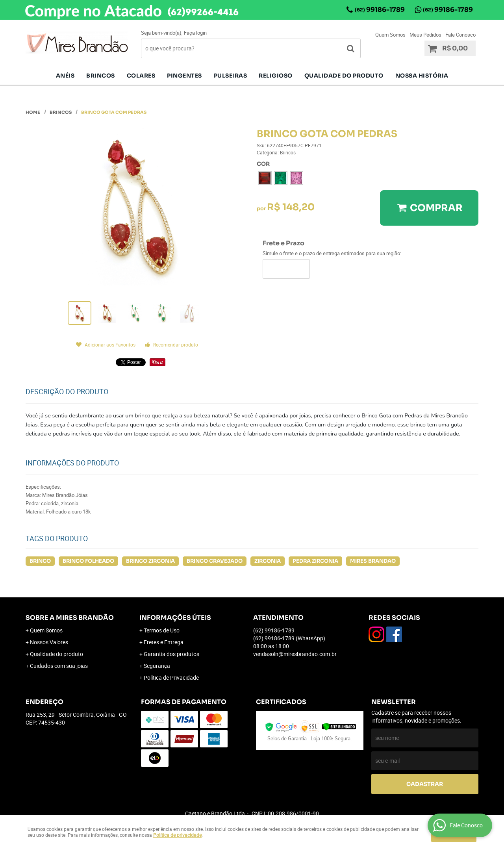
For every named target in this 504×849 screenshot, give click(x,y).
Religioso (276, 76)
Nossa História (422, 76)
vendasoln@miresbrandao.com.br (295, 654)
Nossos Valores (49, 642)
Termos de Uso (162, 630)
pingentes (184, 76)
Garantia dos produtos (171, 654)
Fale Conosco (460, 35)
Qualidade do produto (344, 76)
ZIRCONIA (268, 561)
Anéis (65, 76)
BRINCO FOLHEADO (88, 561)
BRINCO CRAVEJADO (215, 561)
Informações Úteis (175, 618)
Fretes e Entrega (164, 642)
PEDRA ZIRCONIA (315, 561)
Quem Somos (390, 35)
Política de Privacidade (171, 678)
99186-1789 (380, 10)
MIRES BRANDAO (373, 561)
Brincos (101, 76)
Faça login (195, 33)
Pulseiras (231, 76)
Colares (141, 76)
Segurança (157, 666)
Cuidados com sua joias (59, 666)
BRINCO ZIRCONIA (150, 561)
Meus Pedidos (425, 35)
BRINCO (40, 561)
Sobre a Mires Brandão (70, 618)
